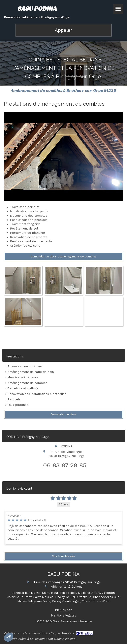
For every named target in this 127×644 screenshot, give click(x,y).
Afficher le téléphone (67, 587)
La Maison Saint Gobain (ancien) (53, 639)
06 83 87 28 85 (65, 465)
